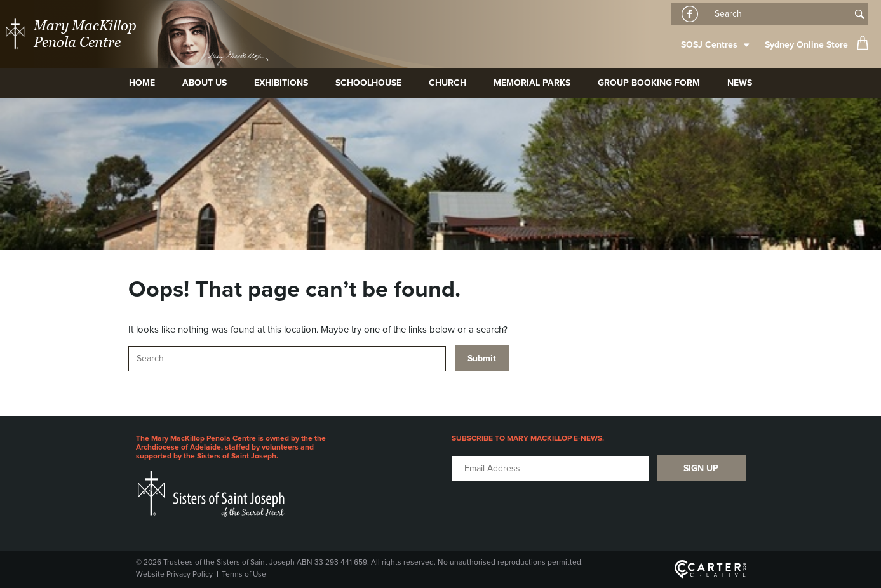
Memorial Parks (532, 83)
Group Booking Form (649, 83)
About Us (205, 83)
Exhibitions (281, 83)
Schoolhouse (368, 83)
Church (447, 83)
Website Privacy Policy (174, 574)
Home (142, 83)
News (740, 83)
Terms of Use (244, 574)
